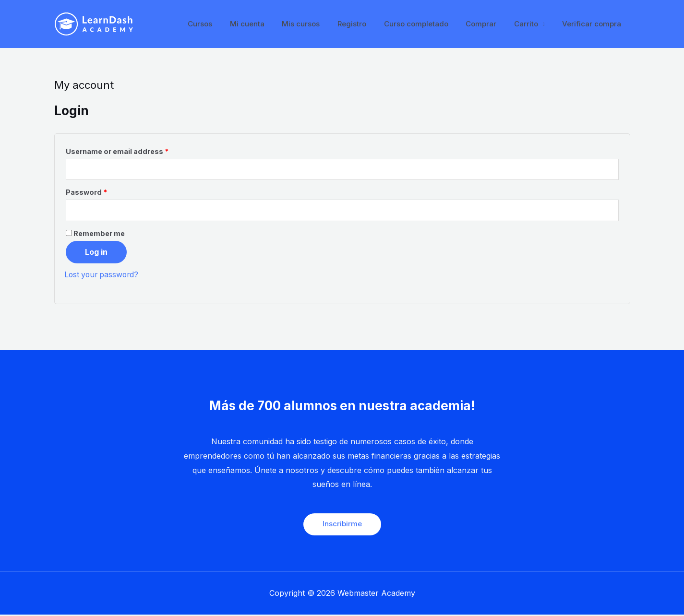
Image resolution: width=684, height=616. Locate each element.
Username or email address (117, 151)
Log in (96, 253)
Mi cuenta (268, 24)
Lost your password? (103, 275)
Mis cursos (318, 24)
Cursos (224, 24)
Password (86, 193)
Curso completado (427, 24)
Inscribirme (342, 525)
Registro (366, 24)
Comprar (489, 24)
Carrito (531, 24)
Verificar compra (594, 24)
